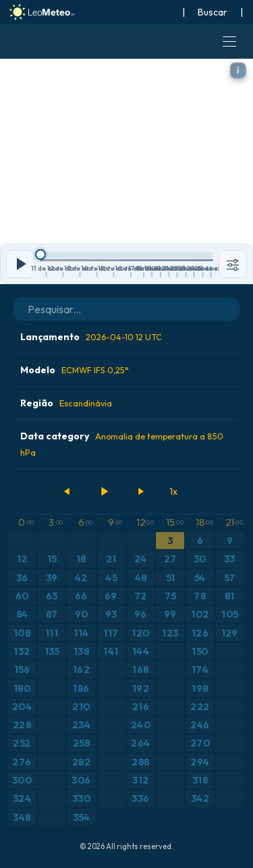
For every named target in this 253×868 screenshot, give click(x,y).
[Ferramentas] (233, 264)
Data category (122, 444)
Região (66, 403)
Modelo (75, 370)
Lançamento (91, 337)
